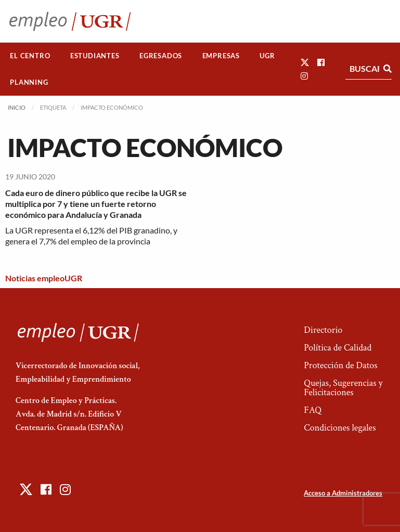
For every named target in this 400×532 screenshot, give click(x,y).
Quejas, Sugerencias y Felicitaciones (343, 388)
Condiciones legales (340, 428)
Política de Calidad (338, 348)
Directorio (323, 330)
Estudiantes (95, 56)
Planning (29, 82)
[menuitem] (30, 56)
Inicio (17, 107)
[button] (305, 62)
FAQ (313, 410)
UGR (267, 56)
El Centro (30, 56)
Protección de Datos (340, 365)
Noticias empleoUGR (44, 278)
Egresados (161, 56)
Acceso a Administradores (343, 493)
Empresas (221, 56)
